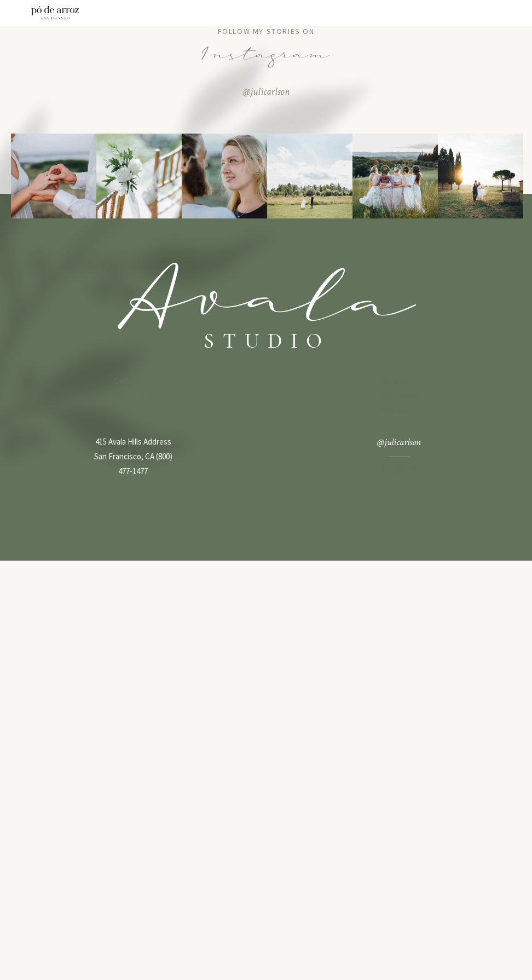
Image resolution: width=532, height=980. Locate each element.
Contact (129, 410)
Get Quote (133, 395)
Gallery (127, 381)
